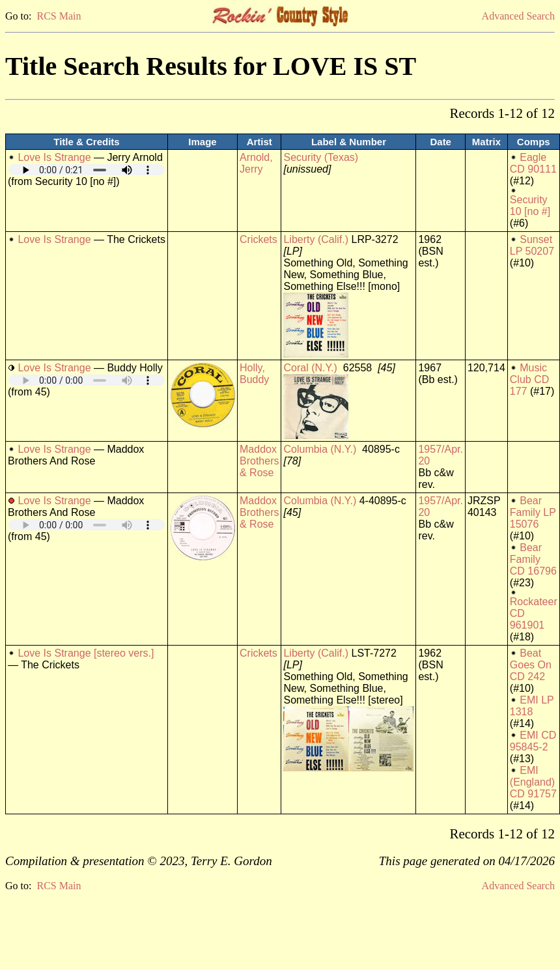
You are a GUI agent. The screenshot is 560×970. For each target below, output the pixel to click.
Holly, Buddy (254, 374)
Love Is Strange (54, 157)
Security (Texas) (321, 157)
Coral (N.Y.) (310, 368)
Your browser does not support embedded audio (87, 170)
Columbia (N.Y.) (320, 449)
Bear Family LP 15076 (533, 512)
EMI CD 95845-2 (533, 741)
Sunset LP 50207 (532, 245)
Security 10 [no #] (530, 206)
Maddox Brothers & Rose (259, 461)
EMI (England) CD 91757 (533, 782)
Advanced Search (518, 16)
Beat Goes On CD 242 (531, 665)
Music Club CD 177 (529, 379)
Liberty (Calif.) (316, 239)
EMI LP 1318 (532, 706)
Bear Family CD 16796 (533, 559)
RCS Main (59, 16)
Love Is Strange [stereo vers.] (86, 653)
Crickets (259, 239)
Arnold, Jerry (256, 163)
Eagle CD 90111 (533, 163)
